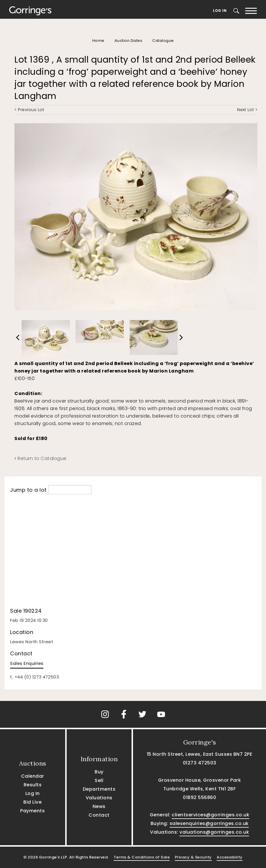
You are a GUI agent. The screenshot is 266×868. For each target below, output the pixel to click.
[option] (46, 337)
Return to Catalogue (41, 458)
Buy (99, 772)
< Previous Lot (29, 110)
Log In (220, 11)
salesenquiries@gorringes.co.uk (209, 823)
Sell (99, 780)
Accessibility (230, 857)
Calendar (33, 776)
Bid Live (32, 802)
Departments (99, 789)
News (99, 806)
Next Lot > (247, 110)
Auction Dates (129, 41)
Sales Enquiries (27, 663)
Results (33, 785)
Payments (32, 811)
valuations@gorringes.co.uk (214, 832)
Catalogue (163, 41)
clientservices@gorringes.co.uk (210, 815)
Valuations (99, 798)
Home (98, 41)
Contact (99, 815)
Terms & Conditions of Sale (142, 857)
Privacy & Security (193, 857)
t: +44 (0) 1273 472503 (34, 677)
